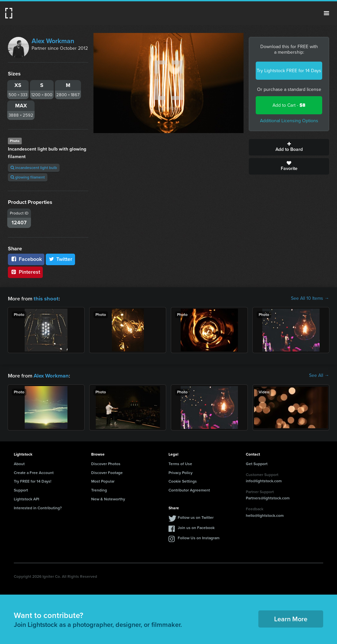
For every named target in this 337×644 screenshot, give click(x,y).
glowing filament (28, 177)
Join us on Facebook (196, 527)
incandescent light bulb (34, 168)
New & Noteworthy (108, 498)
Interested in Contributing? (38, 507)
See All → (319, 375)
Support (21, 490)
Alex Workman (53, 41)
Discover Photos (106, 463)
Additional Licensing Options (289, 121)
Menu (326, 13)
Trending (99, 490)
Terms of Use (180, 463)
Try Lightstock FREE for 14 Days (289, 71)
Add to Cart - (289, 105)
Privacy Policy (181, 472)
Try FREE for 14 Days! (33, 481)
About (19, 463)
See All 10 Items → (310, 298)
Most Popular (103, 481)
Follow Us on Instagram (199, 537)
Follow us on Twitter (196, 517)
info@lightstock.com (264, 480)
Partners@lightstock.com (268, 497)
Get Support (257, 463)
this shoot (45, 298)
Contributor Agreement (189, 490)
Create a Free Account (34, 472)
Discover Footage (107, 472)
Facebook (26, 259)
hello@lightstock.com (265, 515)
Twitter (61, 259)
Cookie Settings (183, 481)
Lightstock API (26, 498)
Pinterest (25, 272)
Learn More (291, 618)
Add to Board (289, 147)
